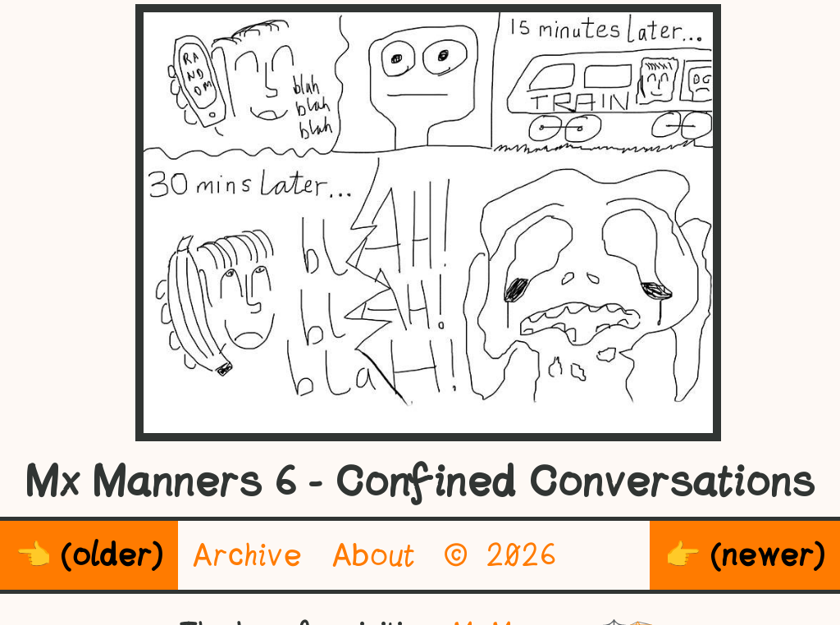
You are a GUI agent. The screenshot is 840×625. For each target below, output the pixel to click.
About (374, 555)
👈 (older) (89, 555)
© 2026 (501, 555)
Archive (248, 555)
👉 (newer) (745, 555)
